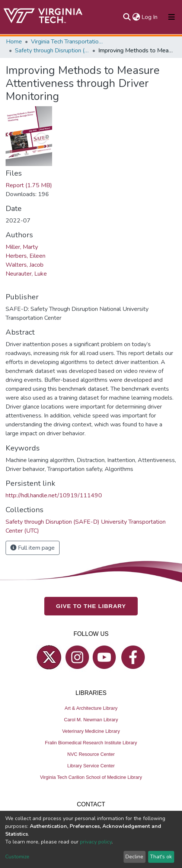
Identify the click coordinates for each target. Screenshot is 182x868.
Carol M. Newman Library (91, 720)
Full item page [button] (33, 548)
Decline (134, 857)
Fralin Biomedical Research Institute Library (91, 743)
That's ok (161, 857)
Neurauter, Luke (26, 274)
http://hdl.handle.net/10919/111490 (54, 495)
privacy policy (96, 842)
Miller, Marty (22, 247)
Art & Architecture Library (91, 708)
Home (14, 42)
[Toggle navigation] (172, 17)
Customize (17, 857)
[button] (136, 17)
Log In (150, 17)
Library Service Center (91, 766)
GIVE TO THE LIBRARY (91, 606)
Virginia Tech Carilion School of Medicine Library (91, 777)
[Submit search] (127, 17)
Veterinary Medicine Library (91, 731)
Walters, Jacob (25, 265)
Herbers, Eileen (25, 256)
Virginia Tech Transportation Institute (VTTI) (68, 42)
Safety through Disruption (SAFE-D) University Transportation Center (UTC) (52, 51)
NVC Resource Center (91, 754)
